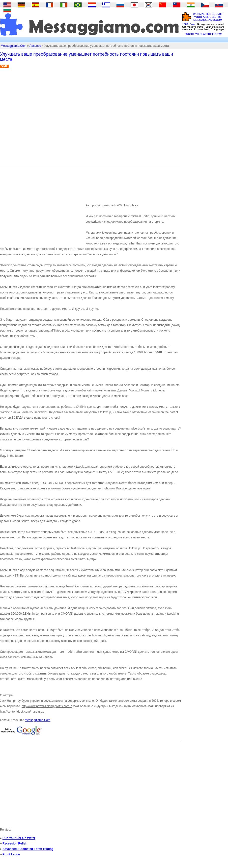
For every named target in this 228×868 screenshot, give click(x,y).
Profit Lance (11, 854)
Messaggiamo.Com (14, 46)
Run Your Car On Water (19, 838)
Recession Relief (14, 844)
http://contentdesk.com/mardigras (22, 712)
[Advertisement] (46, 120)
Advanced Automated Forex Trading (28, 849)
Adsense (35, 46)
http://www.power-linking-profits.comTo (47, 706)
